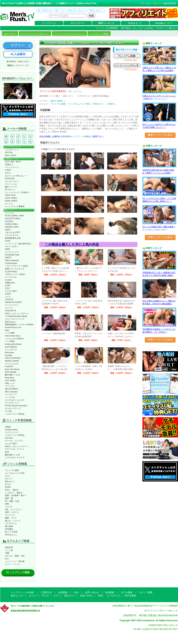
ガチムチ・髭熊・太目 (15, 556)
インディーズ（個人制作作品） (19, 244)
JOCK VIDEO (11, 198)
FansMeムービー (164, 23)
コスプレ (9, 507)
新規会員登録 (170, 3)
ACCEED (9, 221)
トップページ (49, 23)
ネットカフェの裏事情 (15, 206)
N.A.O (8, 173)
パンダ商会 (10, 341)
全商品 (8, 427)
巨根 (7, 504)
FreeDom (9, 366)
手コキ (8, 484)
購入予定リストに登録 (127, 50)
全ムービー (10, 34)
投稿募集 (110, 592)
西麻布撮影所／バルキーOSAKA (19, 324)
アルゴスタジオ (12, 235)
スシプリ (9, 308)
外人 (7, 559)
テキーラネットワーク (15, 319)
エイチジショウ (12, 252)
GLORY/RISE (11, 272)
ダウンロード (78, 23)
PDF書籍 (9, 529)
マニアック (10, 515)
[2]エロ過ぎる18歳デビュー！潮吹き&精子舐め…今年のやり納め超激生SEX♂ (159, 304)
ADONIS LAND (12, 227)
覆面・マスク (11, 518)
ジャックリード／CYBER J (17, 192)
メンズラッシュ (12, 150)
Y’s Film (9, 411)
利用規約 (146, 606)
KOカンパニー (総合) (15, 274)
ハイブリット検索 (80, 136)
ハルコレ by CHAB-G (14, 339)
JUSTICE (9, 299)
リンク (174, 611)
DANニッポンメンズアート (17, 313)
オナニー (9, 479)
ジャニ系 (9, 550)
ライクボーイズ (12, 403)
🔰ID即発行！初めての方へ (18, 61)
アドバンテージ (12, 167)
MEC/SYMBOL (12, 389)
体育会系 (9, 547)
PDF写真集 (130, 596)
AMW (7, 249)
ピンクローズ (11, 350)
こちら (79, 91)
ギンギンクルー (12, 181)
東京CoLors (10, 322)
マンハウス (10, 386)
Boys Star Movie (12, 369)
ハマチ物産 (10, 333)
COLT (8, 288)
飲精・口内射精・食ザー (16, 495)
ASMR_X (9, 164)
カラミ (8, 476)
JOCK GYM (10, 195)
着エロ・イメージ (13, 521)
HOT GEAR (10, 380)
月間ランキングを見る (160, 237)
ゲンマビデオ (11, 277)
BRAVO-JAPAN (12, 361)
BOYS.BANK (11, 372)
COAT (8, 285)
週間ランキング (106, 23)
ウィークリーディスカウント (69, 34)
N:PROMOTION (12, 255)
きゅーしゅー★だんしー (16, 176)
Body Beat (10, 378)
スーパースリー (12, 305)
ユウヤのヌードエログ (15, 400)
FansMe (9, 355)
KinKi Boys (10, 178)
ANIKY (8, 230)
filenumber (10, 352)
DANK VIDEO (11, 201)
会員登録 (63, 592)
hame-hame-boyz (13, 336)
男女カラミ (10, 481)
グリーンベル (11, 184)
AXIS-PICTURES (13, 218)
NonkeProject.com (13, 327)
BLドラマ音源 (11, 532)
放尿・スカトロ (12, 512)
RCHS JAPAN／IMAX (15, 216)
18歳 (7, 553)
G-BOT (8, 294)
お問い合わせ (77, 11)
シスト (8, 297)
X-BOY (8, 170)
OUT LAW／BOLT (13, 162)
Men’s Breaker (11, 392)
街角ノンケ (10, 383)
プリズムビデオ (12, 364)
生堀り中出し (87, 596)
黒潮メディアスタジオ (15, 269)
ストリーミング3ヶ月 (127, 65)
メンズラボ (10, 397)
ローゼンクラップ (13, 408)
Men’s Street (11, 155)
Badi (7, 330)
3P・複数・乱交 (12, 501)
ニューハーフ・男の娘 (15, 561)
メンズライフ (11, 394)
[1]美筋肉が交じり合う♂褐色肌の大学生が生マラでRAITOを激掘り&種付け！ (159, 275)
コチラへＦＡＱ (22, 65)
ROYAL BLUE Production (16, 406)
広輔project (10, 283)
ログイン (157, 3)
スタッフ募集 (146, 592)
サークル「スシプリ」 (15, 441)
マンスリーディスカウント (35, 34)
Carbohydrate (11, 263)
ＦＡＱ (60, 11)
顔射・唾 (9, 498)
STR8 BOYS (11, 311)
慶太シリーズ (11, 187)
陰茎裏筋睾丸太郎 (13, 238)
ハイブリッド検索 (99, 34)
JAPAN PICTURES (13, 302)
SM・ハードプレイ (13, 509)
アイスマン (10, 213)
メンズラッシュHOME (22, 592)
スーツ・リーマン (13, 564)
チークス (9, 204)
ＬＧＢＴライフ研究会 (15, 414)
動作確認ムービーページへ (18, 91)
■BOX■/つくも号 (12, 375)
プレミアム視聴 (12, 470)
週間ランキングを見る (160, 135)
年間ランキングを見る (160, 340)
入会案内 (18, 54)
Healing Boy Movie (13, 344)
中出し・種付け (12, 490)
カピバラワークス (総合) (17, 266)
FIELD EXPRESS (13, 358)
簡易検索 (65, 136)
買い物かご (96, 11)
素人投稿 (9, 526)
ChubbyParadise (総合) (16, 316)
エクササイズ (11, 523)
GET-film (9, 152)
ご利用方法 (44, 11)
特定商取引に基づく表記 (127, 606)
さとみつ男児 (11, 291)
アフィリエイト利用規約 (165, 606)
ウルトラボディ (12, 246)
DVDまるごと (135, 23)
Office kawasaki (12, 260)
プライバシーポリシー (157, 611)
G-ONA (8, 280)
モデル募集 (127, 592)
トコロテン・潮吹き (14, 493)
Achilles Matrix (11, 224)
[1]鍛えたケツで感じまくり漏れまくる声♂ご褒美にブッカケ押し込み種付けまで (159, 70)
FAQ (76, 592)
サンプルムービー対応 (15, 473)
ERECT (8, 257)
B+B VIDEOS (11, 347)
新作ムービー (18, 596)
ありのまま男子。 (14, 232)
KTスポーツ (10, 190)
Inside (8, 241)
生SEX (8, 487)
